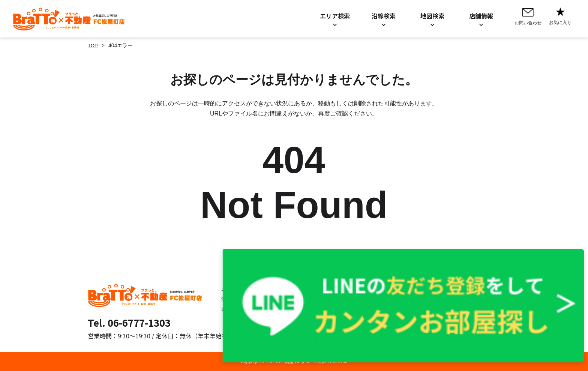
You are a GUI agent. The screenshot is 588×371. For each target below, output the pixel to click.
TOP (93, 45)
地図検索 (226, 309)
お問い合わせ (285, 289)
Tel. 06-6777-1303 (129, 322)
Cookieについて (364, 299)
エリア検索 (229, 289)
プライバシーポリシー (372, 289)
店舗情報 (280, 309)
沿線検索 (226, 299)
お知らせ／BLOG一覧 (295, 299)
